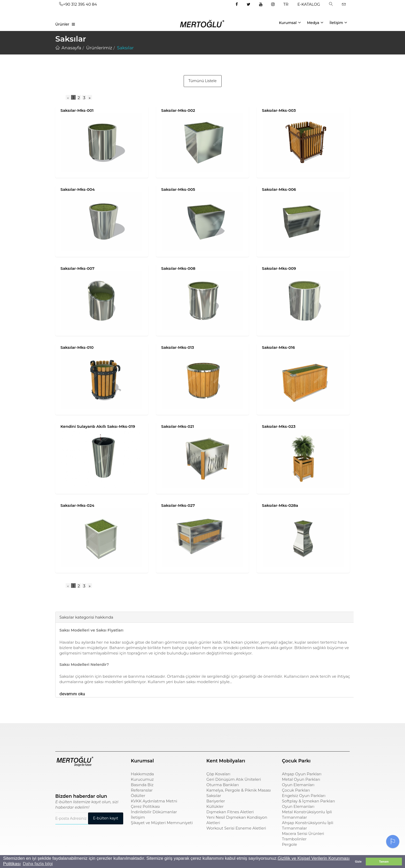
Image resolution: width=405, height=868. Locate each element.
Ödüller (138, 796)
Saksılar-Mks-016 (278, 347)
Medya (315, 22)
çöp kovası (141, 734)
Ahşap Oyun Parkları (302, 774)
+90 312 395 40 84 (78, 4)
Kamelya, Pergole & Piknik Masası (239, 790)
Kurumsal (290, 22)
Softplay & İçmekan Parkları (309, 801)
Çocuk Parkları (296, 790)
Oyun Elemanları (298, 785)
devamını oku (72, 694)
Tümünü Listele (203, 81)
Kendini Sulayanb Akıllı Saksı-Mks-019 (98, 426)
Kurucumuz (142, 779)
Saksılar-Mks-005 (178, 189)
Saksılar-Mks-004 (78, 189)
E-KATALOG (309, 4)
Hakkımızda (142, 774)
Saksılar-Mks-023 (279, 426)
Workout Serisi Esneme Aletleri (236, 828)
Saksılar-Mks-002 (178, 110)
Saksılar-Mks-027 (178, 505)
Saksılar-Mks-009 (279, 268)
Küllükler (215, 806)
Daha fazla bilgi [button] (38, 864)
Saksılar (214, 796)
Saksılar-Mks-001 (77, 110)
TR (286, 4)
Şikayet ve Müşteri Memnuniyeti (162, 823)
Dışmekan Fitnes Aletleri (230, 812)
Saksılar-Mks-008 (178, 268)
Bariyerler (216, 801)
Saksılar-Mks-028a (280, 505)
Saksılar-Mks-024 (77, 505)
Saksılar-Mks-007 (77, 268)
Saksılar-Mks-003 (279, 110)
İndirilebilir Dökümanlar (154, 812)
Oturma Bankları (223, 785)
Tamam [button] (384, 862)
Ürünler (62, 24)
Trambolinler (294, 839)
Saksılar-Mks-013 (178, 347)
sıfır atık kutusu (222, 734)
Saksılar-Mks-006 (279, 189)
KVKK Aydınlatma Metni (154, 801)
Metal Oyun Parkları (301, 779)
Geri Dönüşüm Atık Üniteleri (234, 779)
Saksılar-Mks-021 (178, 426)
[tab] (59, 604)
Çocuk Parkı (67, 734)
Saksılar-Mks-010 (77, 347)
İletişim (338, 22)
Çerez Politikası (146, 806)
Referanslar (142, 790)
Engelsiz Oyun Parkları (304, 796)
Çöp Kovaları (218, 774)
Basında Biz (142, 785)
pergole (290, 734)
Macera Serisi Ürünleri (303, 834)
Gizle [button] (358, 862)
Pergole (290, 844)
